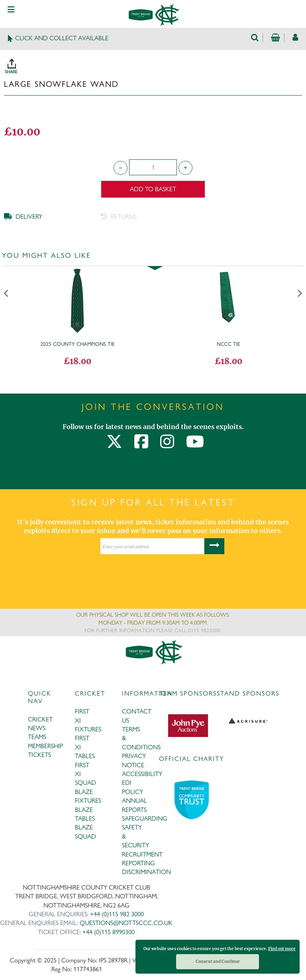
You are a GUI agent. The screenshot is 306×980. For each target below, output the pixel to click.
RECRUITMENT (142, 854)
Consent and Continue (218, 961)
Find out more (282, 949)
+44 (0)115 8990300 (109, 932)
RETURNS (119, 217)
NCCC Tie (229, 344)
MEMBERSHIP (45, 746)
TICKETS (39, 755)
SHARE (155, 63)
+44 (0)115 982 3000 (117, 914)
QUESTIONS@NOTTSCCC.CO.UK (126, 923)
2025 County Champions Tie (77, 344)
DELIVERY (23, 217)
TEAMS (37, 737)
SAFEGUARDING (145, 818)
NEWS (37, 728)
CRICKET (40, 719)
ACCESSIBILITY (142, 774)
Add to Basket (153, 189)
